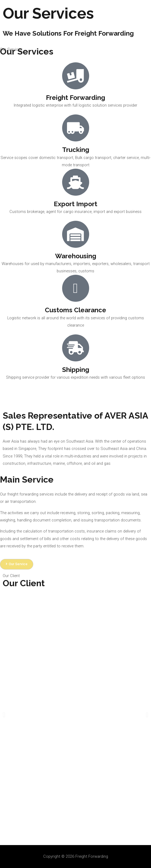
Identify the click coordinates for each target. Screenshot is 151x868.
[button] (4, 715)
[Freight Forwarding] (16, 13)
